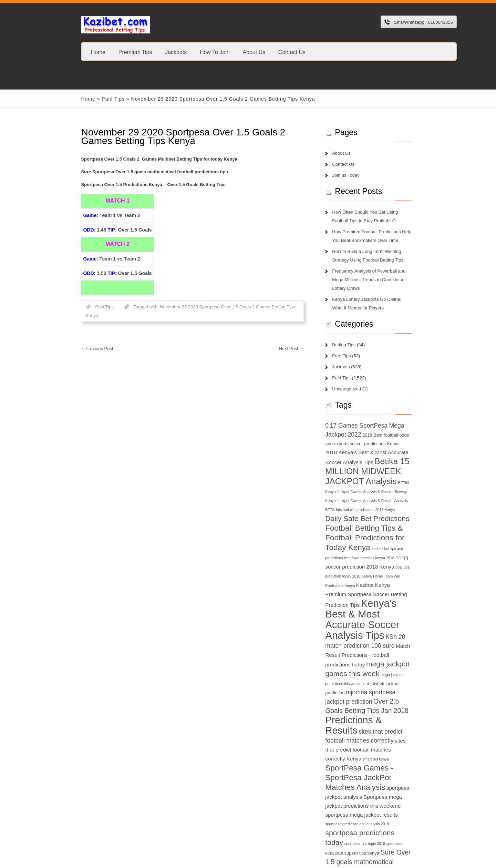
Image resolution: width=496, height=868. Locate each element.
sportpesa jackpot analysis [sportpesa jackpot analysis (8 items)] (395, 732)
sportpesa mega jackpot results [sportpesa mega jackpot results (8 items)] (393, 750)
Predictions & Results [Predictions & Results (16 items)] (380, 675)
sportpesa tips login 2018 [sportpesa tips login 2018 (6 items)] (411, 770)
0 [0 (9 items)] (336, 417)
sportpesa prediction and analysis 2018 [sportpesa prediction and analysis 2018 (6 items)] (366, 760)
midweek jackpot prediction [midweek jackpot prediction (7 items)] (384, 647)
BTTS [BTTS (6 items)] (354, 492)
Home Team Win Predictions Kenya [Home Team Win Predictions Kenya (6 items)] (384, 559)
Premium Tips (112, 52)
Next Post (300, 340)
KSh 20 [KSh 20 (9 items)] (344, 609)
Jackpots (152, 52)
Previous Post (74, 340)
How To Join (191, 52)
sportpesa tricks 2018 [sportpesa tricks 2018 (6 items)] (352, 780)
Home (75, 52)
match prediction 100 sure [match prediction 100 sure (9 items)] (390, 609)
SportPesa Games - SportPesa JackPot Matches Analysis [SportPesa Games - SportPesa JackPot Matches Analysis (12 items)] (383, 722)
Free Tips (350, 347)
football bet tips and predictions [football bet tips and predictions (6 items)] (406, 531)
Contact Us (268, 52)
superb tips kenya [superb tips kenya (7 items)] (388, 780)
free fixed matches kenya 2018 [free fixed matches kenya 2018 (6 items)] (359, 541)
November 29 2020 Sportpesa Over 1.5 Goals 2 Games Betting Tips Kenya (211, 307)
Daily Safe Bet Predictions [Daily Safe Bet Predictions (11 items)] (376, 501)
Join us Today (355, 175)
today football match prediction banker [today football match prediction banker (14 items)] (381, 832)
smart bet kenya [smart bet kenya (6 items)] (406, 703)
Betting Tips (353, 336)
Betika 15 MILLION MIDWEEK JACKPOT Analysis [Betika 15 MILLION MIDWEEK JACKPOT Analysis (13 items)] (375, 463)
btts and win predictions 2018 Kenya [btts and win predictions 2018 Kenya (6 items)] (389, 492)
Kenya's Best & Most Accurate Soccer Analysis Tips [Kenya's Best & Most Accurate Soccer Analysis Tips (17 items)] (381, 588)
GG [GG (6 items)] (388, 541)
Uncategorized (355, 380)
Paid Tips (90, 99)
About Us (230, 52)
